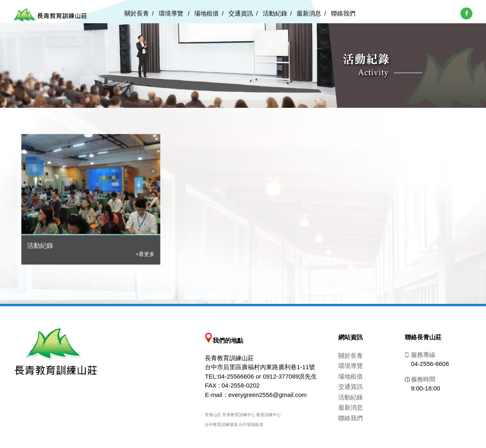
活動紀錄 (275, 13)
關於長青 (137, 13)
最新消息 (309, 13)
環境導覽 (172, 13)
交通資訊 (241, 13)
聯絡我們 (343, 13)
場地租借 (206, 13)
